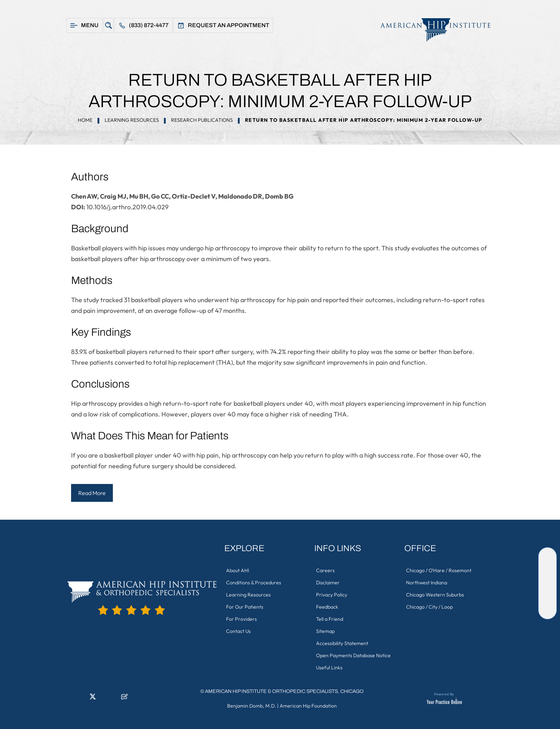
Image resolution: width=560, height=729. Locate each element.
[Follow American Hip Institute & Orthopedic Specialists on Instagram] (547, 589)
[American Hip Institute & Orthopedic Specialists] (432, 30)
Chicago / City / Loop (429, 607)
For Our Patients (245, 607)
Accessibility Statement (342, 643)
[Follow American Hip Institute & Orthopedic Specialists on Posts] (547, 610)
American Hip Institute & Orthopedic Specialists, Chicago (284, 691)
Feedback (327, 607)
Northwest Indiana (427, 583)
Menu (90, 25)
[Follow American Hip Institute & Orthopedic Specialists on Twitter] (547, 578)
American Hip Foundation (308, 706)
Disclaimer (328, 583)
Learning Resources (132, 120)
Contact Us (238, 631)
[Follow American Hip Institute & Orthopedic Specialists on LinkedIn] (547, 567)
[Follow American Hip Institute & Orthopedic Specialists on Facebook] (547, 556)
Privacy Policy (332, 595)
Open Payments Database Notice (353, 655)
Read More (92, 493)
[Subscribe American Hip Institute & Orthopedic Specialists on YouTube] (547, 599)
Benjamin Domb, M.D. (252, 706)
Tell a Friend (330, 619)
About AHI (237, 570)
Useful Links (329, 668)
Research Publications (202, 120)
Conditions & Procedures (254, 583)
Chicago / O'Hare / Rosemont (439, 570)
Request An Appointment (229, 25)
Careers (325, 570)
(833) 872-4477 (149, 25)
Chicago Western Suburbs (435, 595)
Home (85, 120)
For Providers (241, 619)
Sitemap (325, 631)
